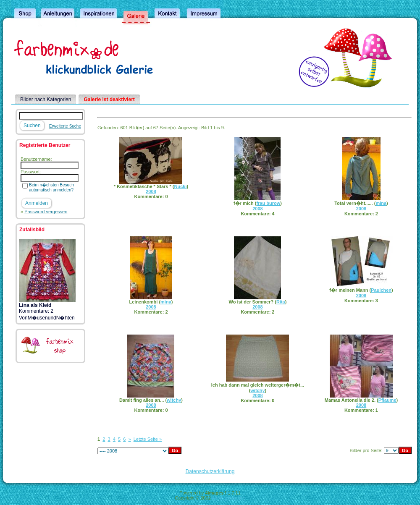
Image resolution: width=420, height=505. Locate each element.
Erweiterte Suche (65, 126)
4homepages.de (229, 498)
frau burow (268, 203)
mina (381, 203)
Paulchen (381, 290)
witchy (174, 400)
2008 (151, 191)
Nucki (181, 186)
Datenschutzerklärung (210, 471)
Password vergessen (46, 212)
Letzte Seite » (148, 439)
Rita (281, 302)
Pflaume (387, 400)
